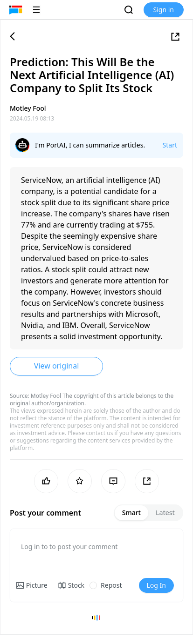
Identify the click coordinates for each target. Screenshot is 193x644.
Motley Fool (46, 396)
